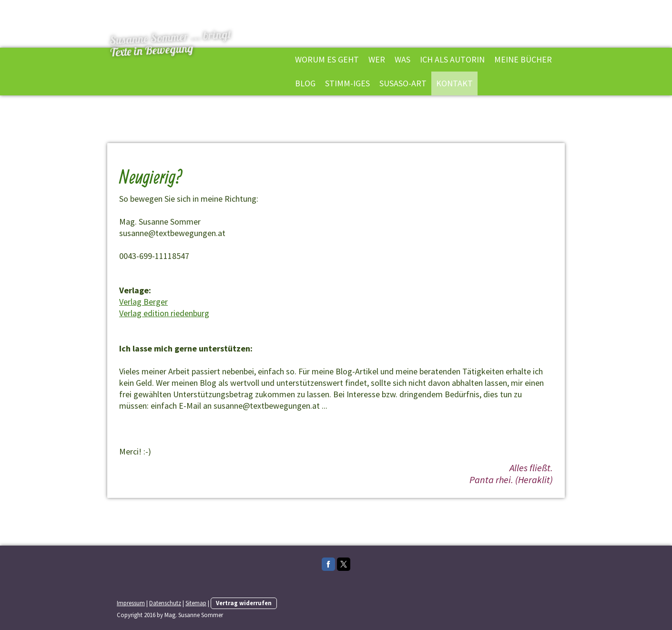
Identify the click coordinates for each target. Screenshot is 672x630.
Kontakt (454, 83)
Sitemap (196, 603)
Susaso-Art (403, 83)
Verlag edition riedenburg (164, 313)
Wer (377, 59)
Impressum (131, 603)
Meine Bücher (523, 59)
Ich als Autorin (452, 59)
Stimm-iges (347, 83)
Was (402, 59)
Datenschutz (165, 603)
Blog (305, 83)
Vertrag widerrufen (244, 603)
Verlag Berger (143, 302)
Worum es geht (327, 59)
